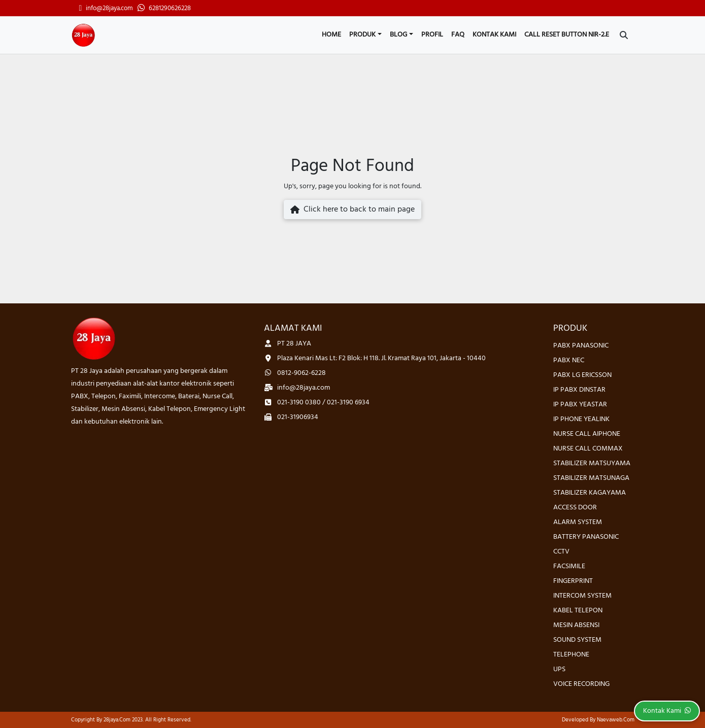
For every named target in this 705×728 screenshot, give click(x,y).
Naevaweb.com (616, 720)
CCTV (561, 552)
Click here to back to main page (352, 210)
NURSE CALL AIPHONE (587, 434)
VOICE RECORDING (581, 684)
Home (331, 35)
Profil (432, 35)
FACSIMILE (569, 566)
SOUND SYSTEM (577, 640)
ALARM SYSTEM (578, 522)
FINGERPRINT (573, 581)
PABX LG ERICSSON (582, 375)
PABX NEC (569, 360)
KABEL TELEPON (578, 611)
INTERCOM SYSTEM (582, 596)
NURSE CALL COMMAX (588, 449)
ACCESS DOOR (575, 508)
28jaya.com (117, 720)
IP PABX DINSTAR (579, 390)
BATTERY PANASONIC (586, 537)
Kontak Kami (494, 35)
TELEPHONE (571, 655)
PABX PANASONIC (581, 346)
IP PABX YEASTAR (580, 405)
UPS (559, 669)
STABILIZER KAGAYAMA (590, 493)
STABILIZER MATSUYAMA (592, 463)
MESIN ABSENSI (576, 625)
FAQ (458, 35)
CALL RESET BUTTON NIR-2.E (567, 35)
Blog (398, 35)
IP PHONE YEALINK (581, 419)
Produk (362, 35)
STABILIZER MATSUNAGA (591, 478)
